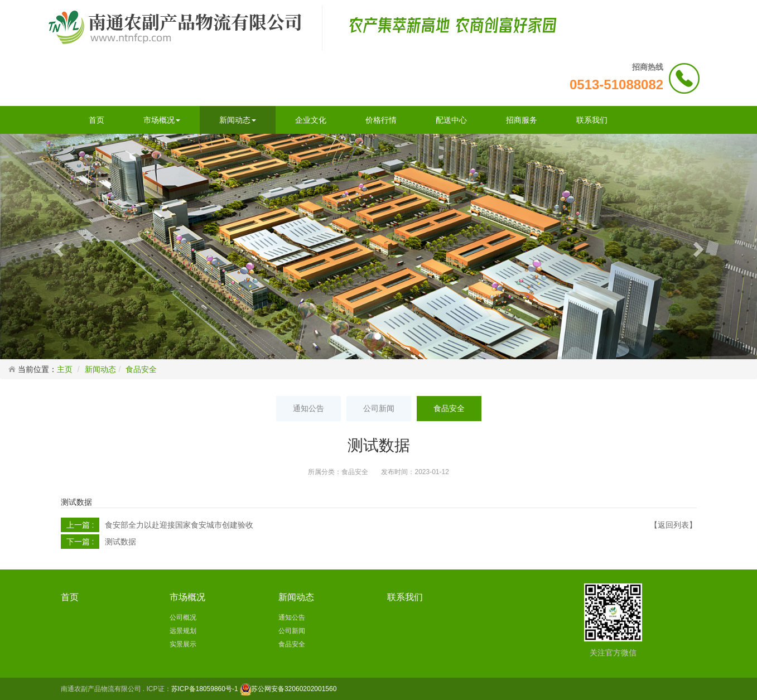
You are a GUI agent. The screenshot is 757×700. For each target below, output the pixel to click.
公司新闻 (379, 408)
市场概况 (162, 120)
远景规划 (183, 631)
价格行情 (381, 120)
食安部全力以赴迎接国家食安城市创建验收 (179, 525)
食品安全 (141, 369)
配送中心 (451, 120)
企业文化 (311, 120)
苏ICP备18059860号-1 (205, 689)
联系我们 (592, 120)
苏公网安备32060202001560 (294, 689)
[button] (57, 246)
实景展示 (183, 644)
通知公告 (308, 408)
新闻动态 (238, 120)
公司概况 (183, 617)
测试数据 (120, 542)
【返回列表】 (673, 525)
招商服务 (522, 120)
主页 (65, 369)
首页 (97, 120)
